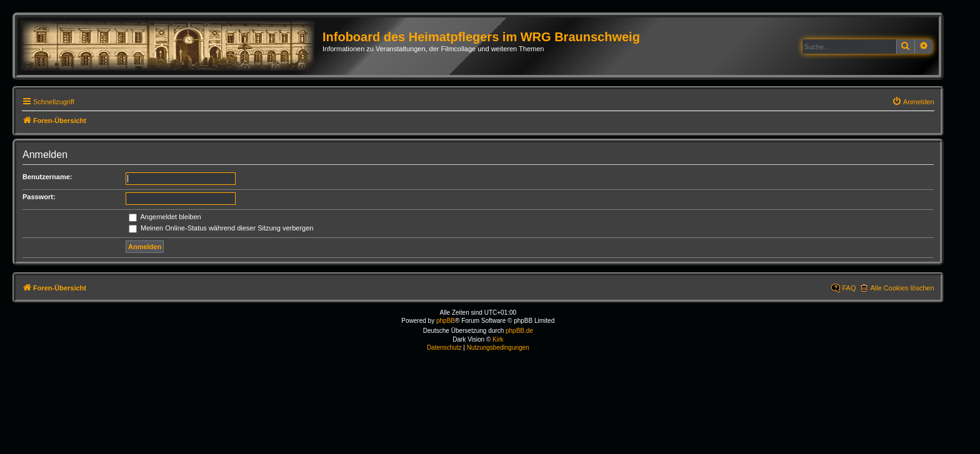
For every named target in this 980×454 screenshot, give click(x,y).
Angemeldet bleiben (165, 217)
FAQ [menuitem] (849, 288)
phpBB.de (519, 331)
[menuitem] (913, 102)
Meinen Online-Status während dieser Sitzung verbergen (221, 228)
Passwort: (39, 197)
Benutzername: (47, 177)
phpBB (446, 321)
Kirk (498, 339)
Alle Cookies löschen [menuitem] (902, 288)
